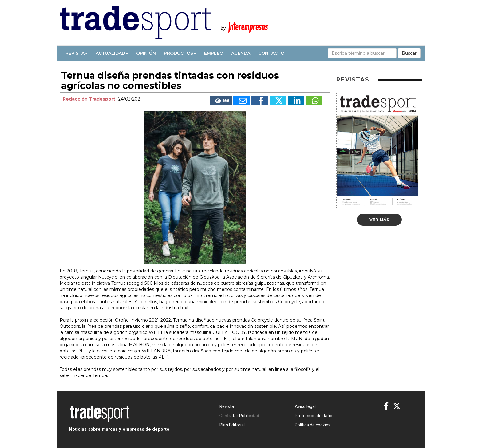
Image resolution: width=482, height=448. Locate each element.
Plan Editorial (232, 425)
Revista (77, 53)
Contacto (271, 53)
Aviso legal (305, 406)
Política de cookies (313, 425)
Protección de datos (314, 416)
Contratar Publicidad (239, 416)
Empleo (214, 53)
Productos (180, 53)
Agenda (241, 53)
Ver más (379, 220)
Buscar (409, 53)
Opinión (146, 53)
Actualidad (112, 53)
